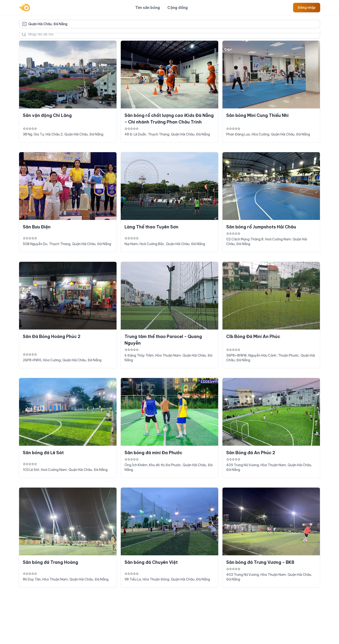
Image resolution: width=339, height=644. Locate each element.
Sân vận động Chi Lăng (47, 115)
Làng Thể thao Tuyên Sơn (151, 227)
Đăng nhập (307, 8)
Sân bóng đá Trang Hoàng (50, 562)
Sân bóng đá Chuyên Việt (151, 562)
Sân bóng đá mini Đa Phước (153, 453)
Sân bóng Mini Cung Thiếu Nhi (257, 115)
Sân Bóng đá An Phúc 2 (251, 453)
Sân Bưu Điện (37, 227)
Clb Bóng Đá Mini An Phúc (253, 336)
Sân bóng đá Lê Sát (43, 453)
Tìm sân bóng (147, 8)
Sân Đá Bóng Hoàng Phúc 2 (52, 336)
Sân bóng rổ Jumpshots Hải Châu (261, 227)
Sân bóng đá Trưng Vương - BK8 (260, 562)
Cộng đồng (178, 8)
